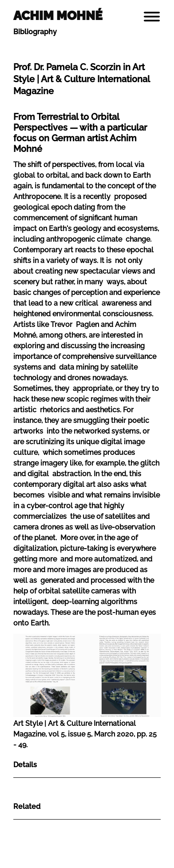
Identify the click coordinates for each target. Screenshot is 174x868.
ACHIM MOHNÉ (58, 16)
